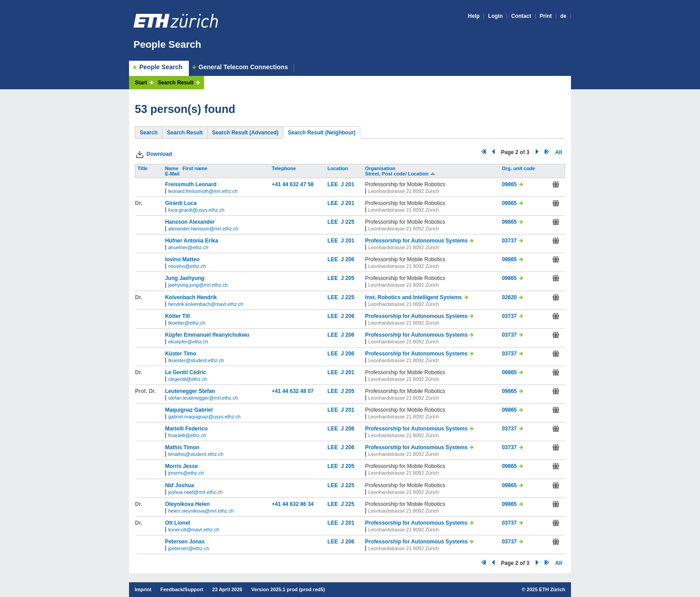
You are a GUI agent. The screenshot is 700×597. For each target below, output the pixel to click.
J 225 (348, 222)
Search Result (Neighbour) (322, 133)
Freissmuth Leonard (191, 184)
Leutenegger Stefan (190, 391)
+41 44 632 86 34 (293, 504)
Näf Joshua (180, 485)
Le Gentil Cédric (186, 372)
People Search (167, 44)
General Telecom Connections (243, 67)
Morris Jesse (181, 466)
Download (159, 154)
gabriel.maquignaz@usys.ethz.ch (204, 417)
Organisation (381, 168)
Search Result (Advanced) (245, 133)
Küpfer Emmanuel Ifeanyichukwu (207, 335)
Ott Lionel (178, 523)
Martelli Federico (186, 429)
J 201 (348, 184)
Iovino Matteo (182, 259)
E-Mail (173, 174)
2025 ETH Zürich (546, 589)
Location (339, 168)
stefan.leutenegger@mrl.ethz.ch (203, 398)
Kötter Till (178, 316)
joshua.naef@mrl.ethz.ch (196, 492)
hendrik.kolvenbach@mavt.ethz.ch (206, 304)
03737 (509, 241)
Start (141, 83)
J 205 (348, 278)
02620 (509, 297)
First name (196, 168)
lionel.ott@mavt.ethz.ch (194, 530)
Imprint (143, 589)
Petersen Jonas (185, 542)
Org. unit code (519, 168)
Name (173, 168)
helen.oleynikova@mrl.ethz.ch (201, 511)
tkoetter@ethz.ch (187, 323)
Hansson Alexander (190, 222)
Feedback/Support (182, 589)
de (563, 16)
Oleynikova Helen (187, 504)
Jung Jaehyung (185, 278)
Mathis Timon (182, 447)
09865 (509, 184)
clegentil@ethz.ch (188, 379)
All (559, 152)
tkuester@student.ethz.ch (196, 360)
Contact (521, 16)
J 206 (348, 259)
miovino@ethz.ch (187, 266)
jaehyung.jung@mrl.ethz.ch (198, 285)
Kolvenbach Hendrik (191, 297)
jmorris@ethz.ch (186, 473)
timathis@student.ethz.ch (196, 454)
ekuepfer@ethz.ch (188, 342)
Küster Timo (181, 354)
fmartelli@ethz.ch (187, 435)
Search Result (175, 83)
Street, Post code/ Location (400, 174)
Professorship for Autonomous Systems (417, 241)
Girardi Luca (181, 203)
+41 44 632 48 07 (293, 391)
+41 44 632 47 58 (293, 184)
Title (143, 168)
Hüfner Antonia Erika (192, 241)
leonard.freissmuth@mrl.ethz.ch (203, 191)
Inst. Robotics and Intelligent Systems (414, 297)
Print (546, 16)
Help (474, 16)
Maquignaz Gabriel (189, 410)
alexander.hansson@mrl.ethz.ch (203, 229)
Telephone (285, 168)
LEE (334, 184)
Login (495, 16)
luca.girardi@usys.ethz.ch (196, 210)
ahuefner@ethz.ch (188, 247)
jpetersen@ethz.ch (189, 548)
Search (149, 133)
